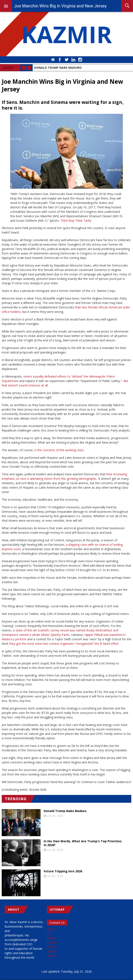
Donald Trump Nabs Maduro (65, 811)
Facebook (60, 60)
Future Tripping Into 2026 (63, 871)
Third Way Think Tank (75, 221)
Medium (53, 60)
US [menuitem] (49, 934)
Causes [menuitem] (52, 942)
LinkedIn (73, 60)
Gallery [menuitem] (52, 951)
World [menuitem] (51, 938)
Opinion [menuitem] (52, 947)
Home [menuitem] (51, 929)
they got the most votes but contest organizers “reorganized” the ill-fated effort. (64, 644)
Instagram (80, 60)
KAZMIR (67, 34)
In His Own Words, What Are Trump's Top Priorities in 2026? (83, 843)
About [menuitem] (51, 956)
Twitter (67, 60)
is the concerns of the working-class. (59, 450)
